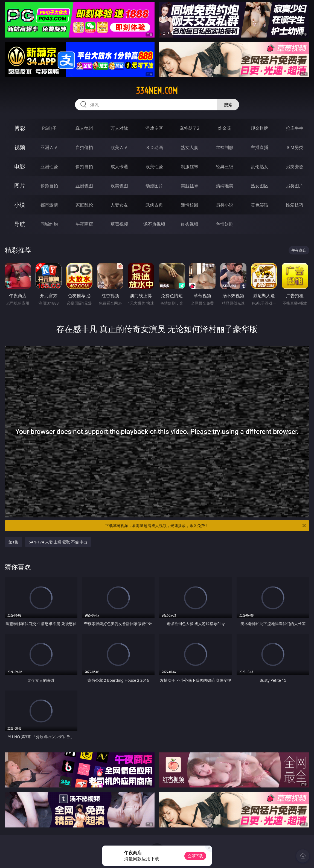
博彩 (20, 128)
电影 (20, 166)
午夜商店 (84, 224)
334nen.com (157, 91)
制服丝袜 (190, 167)
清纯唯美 (225, 186)
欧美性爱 (154, 167)
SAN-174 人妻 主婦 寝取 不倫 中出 (58, 542)
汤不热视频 (154, 224)
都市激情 (49, 205)
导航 (20, 224)
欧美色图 (119, 186)
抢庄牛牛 (295, 128)
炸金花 (225, 128)
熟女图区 (260, 186)
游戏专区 (154, 128)
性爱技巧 (295, 205)
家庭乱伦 (84, 205)
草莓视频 (119, 224)
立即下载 (195, 856)
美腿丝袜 (190, 186)
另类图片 (295, 186)
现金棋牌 (260, 128)
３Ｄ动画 (154, 147)
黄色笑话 (260, 205)
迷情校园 (190, 205)
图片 (20, 186)
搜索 (228, 105)
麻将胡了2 (189, 128)
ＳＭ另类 (295, 147)
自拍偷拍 (84, 147)
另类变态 (295, 167)
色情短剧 (225, 224)
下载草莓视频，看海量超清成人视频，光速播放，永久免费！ (206, 526)
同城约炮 (49, 224)
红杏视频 (190, 224)
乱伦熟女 (260, 167)
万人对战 (119, 128)
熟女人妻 (190, 147)
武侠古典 (154, 205)
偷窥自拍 (49, 186)
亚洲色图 (84, 186)
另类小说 (225, 205)
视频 (20, 147)
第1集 (13, 542)
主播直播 (260, 147)
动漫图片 (154, 186)
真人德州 (84, 128)
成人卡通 (119, 167)
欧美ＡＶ (119, 147)
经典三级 (225, 167)
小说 (20, 205)
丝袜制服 (225, 147)
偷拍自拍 (84, 167)
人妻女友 (119, 205)
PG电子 (49, 128)
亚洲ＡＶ (49, 147)
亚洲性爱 (49, 167)
